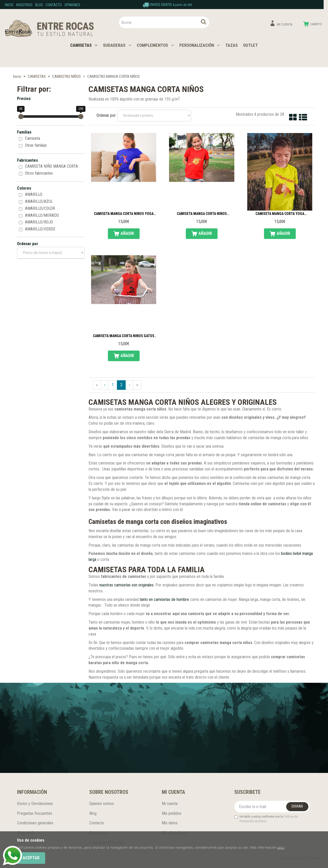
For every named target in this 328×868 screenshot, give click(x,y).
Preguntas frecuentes (35, 813)
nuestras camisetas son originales (126, 585)
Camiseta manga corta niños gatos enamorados (124, 336)
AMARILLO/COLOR (40, 208)
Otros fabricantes (39, 173)
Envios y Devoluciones (35, 804)
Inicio (9, 5)
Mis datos (170, 823)
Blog (39, 5)
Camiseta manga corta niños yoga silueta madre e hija (124, 214)
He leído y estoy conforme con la (266, 819)
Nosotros (24, 5)
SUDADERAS (117, 45)
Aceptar (31, 858)
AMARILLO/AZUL (39, 201)
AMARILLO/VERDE (40, 229)
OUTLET (250, 45)
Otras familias (36, 145)
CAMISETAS (84, 45)
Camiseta (33, 138)
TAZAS (231, 45)
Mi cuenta (170, 804)
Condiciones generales (35, 823)
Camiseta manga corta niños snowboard (202, 214)
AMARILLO (34, 194)
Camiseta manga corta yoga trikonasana (280, 214)
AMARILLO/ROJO (39, 222)
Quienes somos (102, 804)
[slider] (21, 117)
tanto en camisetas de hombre (164, 599)
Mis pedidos (172, 813)
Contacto (54, 5)
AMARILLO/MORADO (42, 215)
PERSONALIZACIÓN (200, 45)
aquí (281, 847)
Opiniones (72, 5)
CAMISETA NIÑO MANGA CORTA (51, 166)
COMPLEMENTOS (155, 45)
